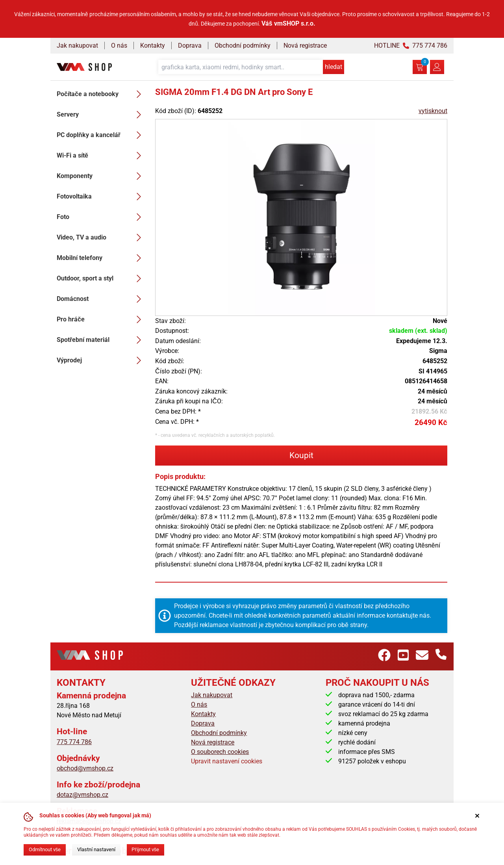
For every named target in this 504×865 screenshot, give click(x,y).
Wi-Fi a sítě (101, 156)
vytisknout (433, 111)
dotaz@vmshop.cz (82, 795)
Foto (101, 217)
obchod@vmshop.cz (85, 768)
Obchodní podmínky (243, 45)
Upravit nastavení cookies (227, 761)
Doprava (190, 45)
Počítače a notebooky (101, 94)
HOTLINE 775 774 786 (411, 45)
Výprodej (101, 360)
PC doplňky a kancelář (101, 135)
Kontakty (153, 45)
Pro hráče (101, 319)
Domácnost (101, 299)
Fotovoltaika (101, 197)
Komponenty (101, 176)
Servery (101, 115)
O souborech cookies (220, 752)
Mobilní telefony (101, 258)
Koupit (301, 455)
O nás (119, 45)
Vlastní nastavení (96, 849)
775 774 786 (74, 742)
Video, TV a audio (101, 238)
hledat (334, 67)
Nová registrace (305, 45)
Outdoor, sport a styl (101, 278)
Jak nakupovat (77, 45)
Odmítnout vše (45, 849)
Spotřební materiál (101, 340)
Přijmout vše (145, 849)
